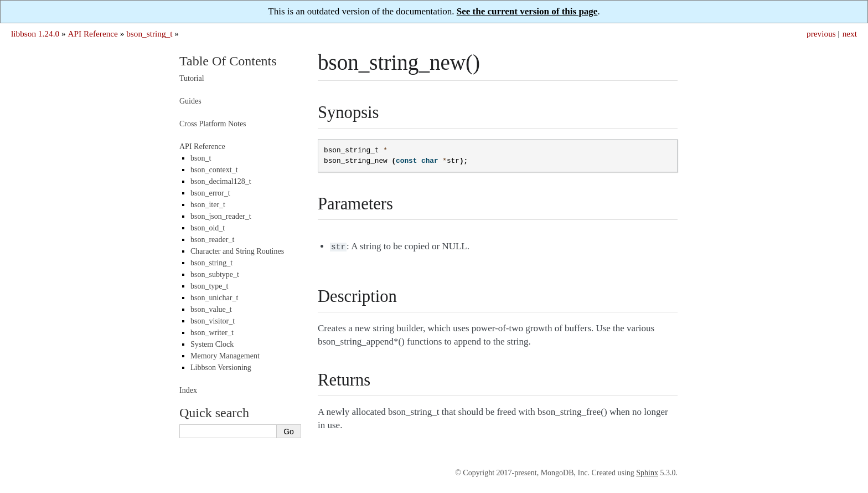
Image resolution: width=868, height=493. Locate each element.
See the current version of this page (527, 11)
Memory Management (225, 356)
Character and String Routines (237, 251)
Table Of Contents (228, 61)
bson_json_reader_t (221, 216)
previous (821, 34)
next (850, 34)
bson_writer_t (212, 333)
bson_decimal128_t (221, 181)
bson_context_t (214, 170)
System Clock (212, 344)
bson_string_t (149, 34)
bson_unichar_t (214, 298)
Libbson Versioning (221, 368)
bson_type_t (209, 286)
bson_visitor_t (213, 321)
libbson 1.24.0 (35, 34)
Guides (190, 101)
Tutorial (192, 78)
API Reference (92, 34)
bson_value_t (211, 309)
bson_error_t (210, 193)
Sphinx (647, 472)
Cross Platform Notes (213, 124)
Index (188, 390)
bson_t (201, 158)
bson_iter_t (208, 205)
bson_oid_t (208, 228)
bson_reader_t (212, 240)
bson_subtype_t (215, 274)
